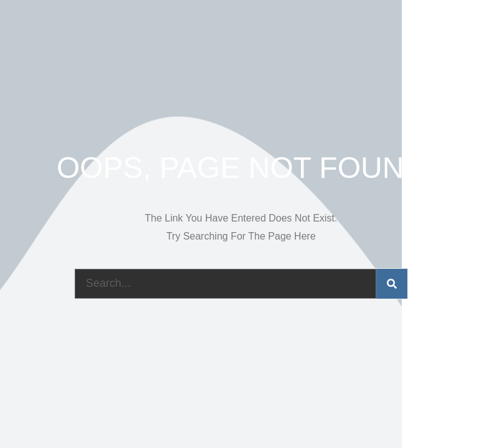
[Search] (392, 284)
